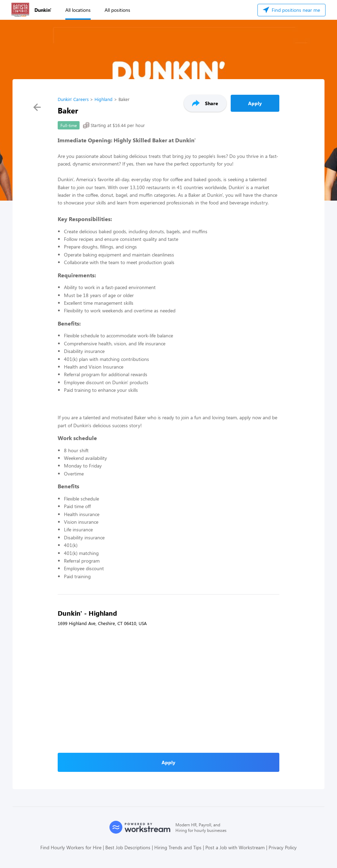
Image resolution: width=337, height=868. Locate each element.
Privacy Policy (283, 847)
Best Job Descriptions (128, 847)
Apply (255, 103)
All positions (117, 10)
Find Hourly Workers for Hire (71, 847)
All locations (78, 10)
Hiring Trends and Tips (178, 847)
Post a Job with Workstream (235, 847)
